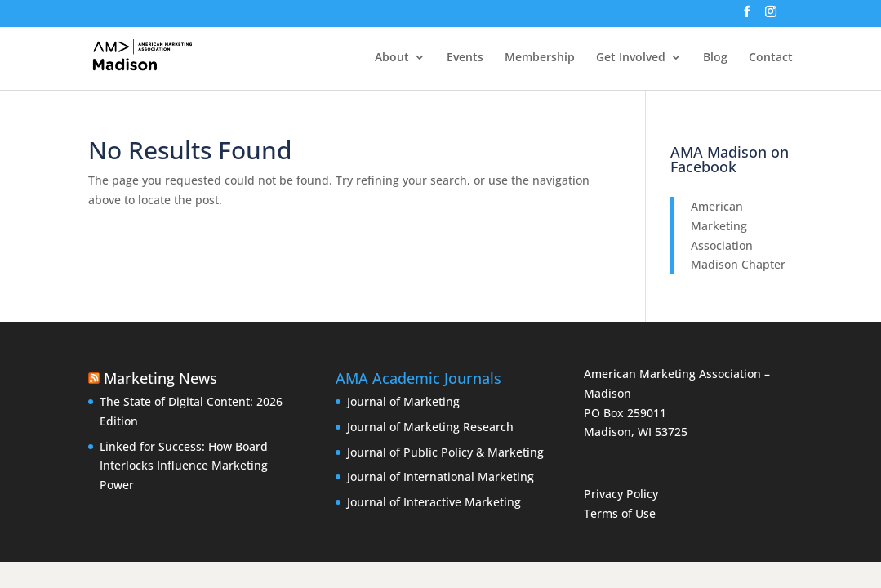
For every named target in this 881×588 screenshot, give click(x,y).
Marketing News (160, 378)
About (392, 58)
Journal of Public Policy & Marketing (445, 452)
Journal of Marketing (403, 401)
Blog (715, 58)
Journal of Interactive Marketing (434, 502)
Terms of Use (620, 513)
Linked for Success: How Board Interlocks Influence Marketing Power (184, 466)
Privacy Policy (621, 494)
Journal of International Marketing (440, 477)
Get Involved (631, 58)
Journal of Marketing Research (430, 427)
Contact (771, 58)
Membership (540, 58)
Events (465, 58)
